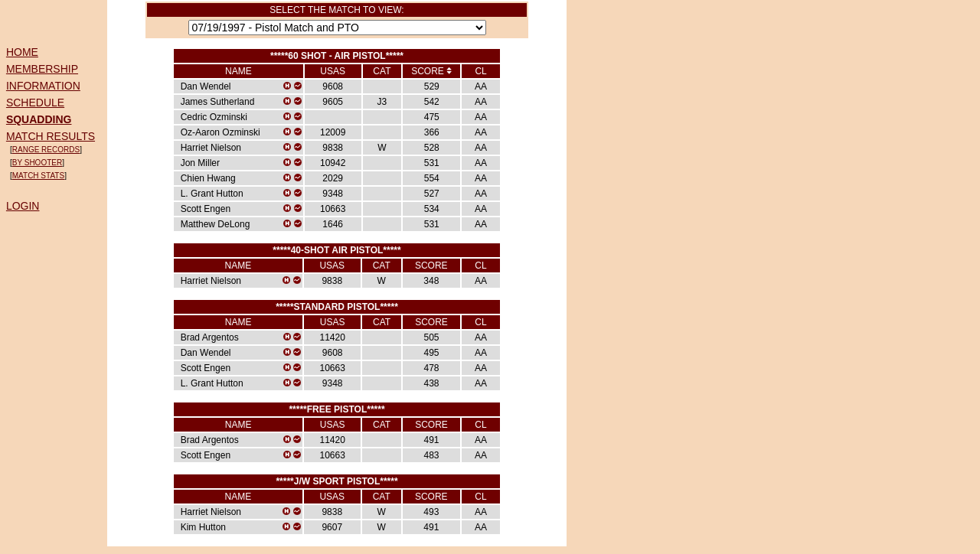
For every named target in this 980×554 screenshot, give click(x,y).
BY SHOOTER (37, 163)
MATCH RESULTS (51, 136)
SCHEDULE (35, 103)
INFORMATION (43, 86)
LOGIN (23, 206)
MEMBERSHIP (42, 69)
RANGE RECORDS (46, 150)
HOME (22, 52)
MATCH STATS (38, 176)
